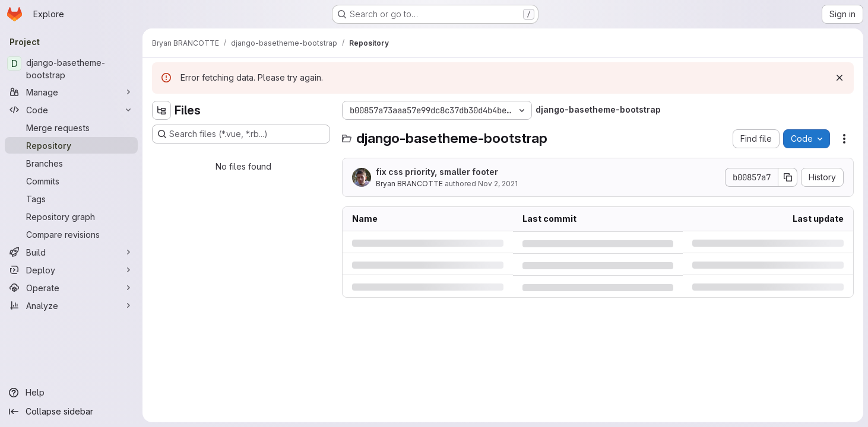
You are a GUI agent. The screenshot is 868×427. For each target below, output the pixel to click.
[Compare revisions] (71, 234)
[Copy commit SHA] (788, 177)
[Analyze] (71, 305)
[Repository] (71, 145)
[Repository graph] (71, 216)
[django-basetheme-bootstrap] (71, 69)
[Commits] (71, 181)
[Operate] (71, 288)
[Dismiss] (840, 78)
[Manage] (71, 92)
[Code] (71, 110)
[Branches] (71, 163)
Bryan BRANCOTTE (409, 184)
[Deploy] (71, 270)
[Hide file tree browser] (161, 110)
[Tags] (71, 199)
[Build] (71, 252)
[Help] (71, 393)
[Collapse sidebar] (71, 412)
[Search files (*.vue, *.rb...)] (241, 134)
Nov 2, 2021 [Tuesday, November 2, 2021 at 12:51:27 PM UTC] (498, 184)
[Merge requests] (71, 128)
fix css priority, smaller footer (437, 172)
